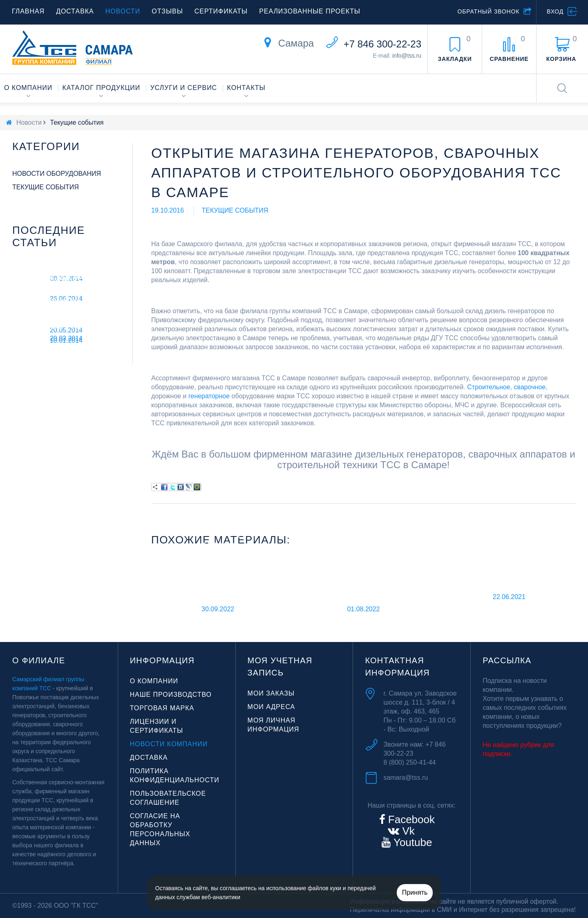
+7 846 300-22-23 (382, 44)
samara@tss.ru (406, 778)
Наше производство (171, 695)
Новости (123, 11)
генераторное (209, 396)
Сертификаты (221, 11)
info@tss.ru (407, 56)
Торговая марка (162, 708)
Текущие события (235, 210)
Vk (407, 831)
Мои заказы (271, 693)
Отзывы (167, 11)
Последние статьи (49, 236)
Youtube (411, 842)
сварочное (530, 387)
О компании (28, 88)
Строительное (489, 387)
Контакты (246, 88)
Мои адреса (272, 707)
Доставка (75, 11)
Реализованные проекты (310, 11)
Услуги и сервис (184, 88)
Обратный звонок (488, 11)
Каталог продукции (102, 88)
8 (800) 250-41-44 (409, 762)
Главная (28, 11)
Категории (46, 146)
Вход (555, 11)
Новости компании (169, 744)
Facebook (410, 819)
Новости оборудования (57, 174)
